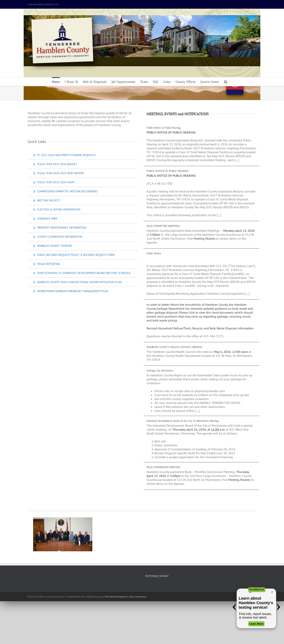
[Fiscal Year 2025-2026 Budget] (55, 164)
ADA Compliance (138, 597)
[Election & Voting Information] (57, 210)
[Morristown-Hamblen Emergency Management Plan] (71, 291)
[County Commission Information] (58, 237)
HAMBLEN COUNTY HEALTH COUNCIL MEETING (174, 347)
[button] (226, 82)
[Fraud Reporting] (47, 264)
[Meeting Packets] (47, 200)
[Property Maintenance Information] (60, 228)
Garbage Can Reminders (160, 371)
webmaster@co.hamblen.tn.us (43, 4)
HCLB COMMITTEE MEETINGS (163, 226)
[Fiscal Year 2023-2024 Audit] (54, 182)
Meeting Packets (204, 238)
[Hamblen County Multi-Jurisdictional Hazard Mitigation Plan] (77, 282)
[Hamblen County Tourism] (53, 246)
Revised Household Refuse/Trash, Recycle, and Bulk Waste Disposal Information (200, 328)
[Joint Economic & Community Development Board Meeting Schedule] (82, 273)
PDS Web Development (116, 597)
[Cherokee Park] (45, 219)
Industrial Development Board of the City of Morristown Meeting (183, 421)
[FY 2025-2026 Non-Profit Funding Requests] (64, 155)
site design (96, 597)
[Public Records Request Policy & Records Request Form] (74, 255)
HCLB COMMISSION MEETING (163, 467)
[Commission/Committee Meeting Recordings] (65, 191)
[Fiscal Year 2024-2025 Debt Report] (59, 173)
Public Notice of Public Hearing (163, 128)
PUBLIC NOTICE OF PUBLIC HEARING (168, 171)
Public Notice (154, 253)
